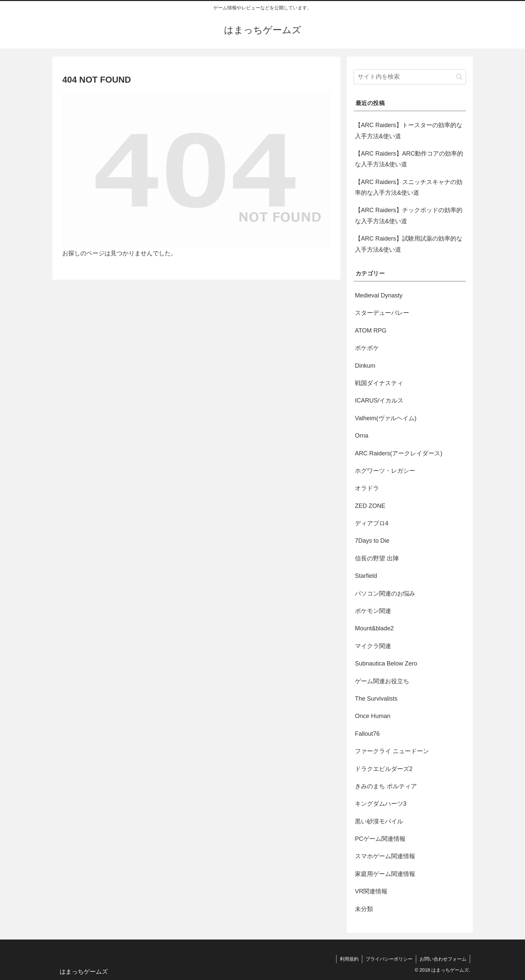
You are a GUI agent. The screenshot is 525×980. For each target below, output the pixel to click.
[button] (459, 77)
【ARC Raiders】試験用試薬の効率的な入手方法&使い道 (409, 244)
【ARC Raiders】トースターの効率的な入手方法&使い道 (409, 130)
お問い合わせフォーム (443, 959)
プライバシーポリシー (389, 959)
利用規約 (349, 959)
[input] (410, 77)
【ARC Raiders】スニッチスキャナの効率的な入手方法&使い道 (409, 187)
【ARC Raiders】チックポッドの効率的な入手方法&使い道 (409, 215)
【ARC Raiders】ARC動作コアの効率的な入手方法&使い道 (409, 159)
